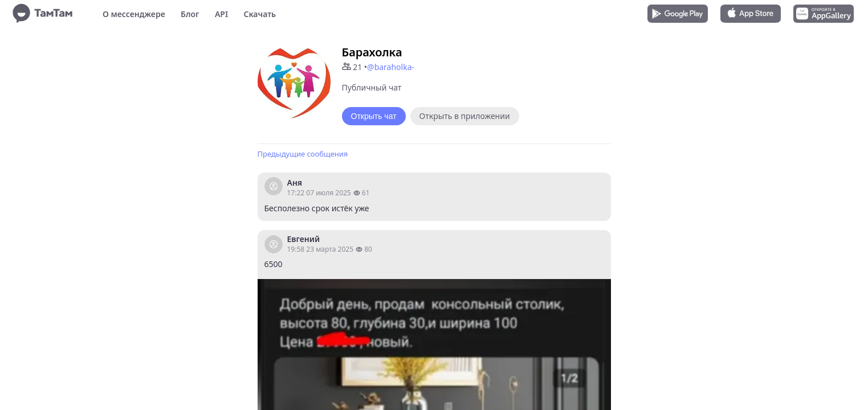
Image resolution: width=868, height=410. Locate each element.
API (221, 14)
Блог (190, 14)
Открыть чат (374, 116)
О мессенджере (134, 14)
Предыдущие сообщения (303, 154)
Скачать (260, 14)
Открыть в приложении (465, 116)
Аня (295, 183)
